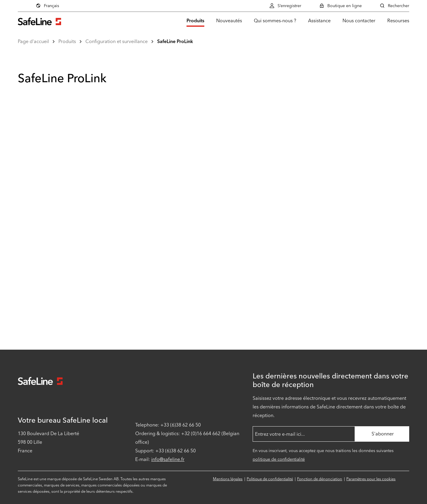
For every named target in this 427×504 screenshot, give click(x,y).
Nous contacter (359, 21)
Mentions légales (228, 479)
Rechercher (394, 6)
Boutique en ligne (340, 6)
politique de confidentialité (279, 459)
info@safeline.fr (168, 459)
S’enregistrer (285, 6)
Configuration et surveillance (117, 41)
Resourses (398, 21)
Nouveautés (229, 21)
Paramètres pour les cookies (371, 479)
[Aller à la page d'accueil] (39, 21)
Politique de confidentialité (270, 479)
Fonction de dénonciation (320, 479)
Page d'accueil (33, 41)
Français (85, 6)
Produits (195, 21)
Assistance (319, 21)
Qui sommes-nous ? (275, 21)
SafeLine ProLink (175, 41)
